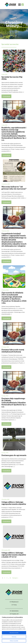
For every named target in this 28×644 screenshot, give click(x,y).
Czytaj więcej (6, 96)
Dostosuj (14, 637)
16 (10, 578)
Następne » (15, 578)
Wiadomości (15, 602)
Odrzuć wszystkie (14, 641)
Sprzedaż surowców (10, 44)
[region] (14, 629)
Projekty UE (15, 614)
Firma (15, 605)
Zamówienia (15, 611)
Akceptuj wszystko (14, 633)
